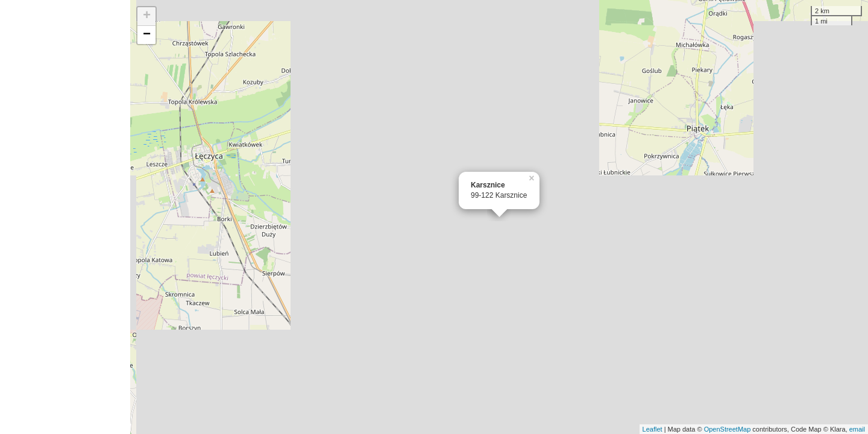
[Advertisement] (65, 217)
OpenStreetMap (728, 429)
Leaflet (653, 429)
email (857, 429)
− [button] (147, 35)
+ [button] (147, 16)
